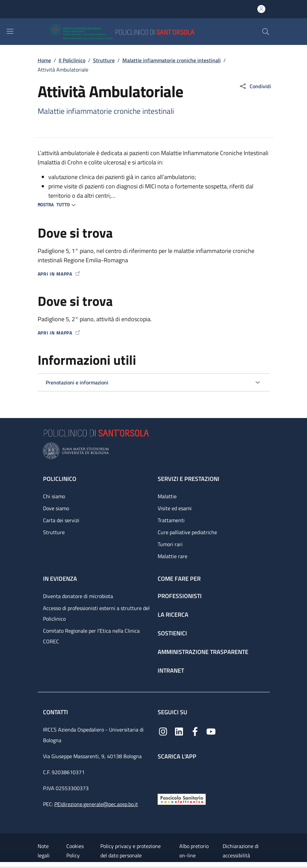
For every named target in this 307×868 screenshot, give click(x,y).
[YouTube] (211, 731)
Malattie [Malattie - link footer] (167, 496)
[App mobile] (163, 775)
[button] (266, 32)
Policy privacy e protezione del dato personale (130, 851)
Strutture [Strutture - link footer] (54, 532)
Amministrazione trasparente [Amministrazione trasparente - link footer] (203, 652)
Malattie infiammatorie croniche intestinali (171, 60)
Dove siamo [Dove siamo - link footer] (56, 508)
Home (44, 60)
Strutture (104, 60)
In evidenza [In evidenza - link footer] (60, 579)
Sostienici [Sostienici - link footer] (172, 633)
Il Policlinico (72, 60)
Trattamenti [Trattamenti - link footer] (171, 520)
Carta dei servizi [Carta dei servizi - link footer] (61, 520)
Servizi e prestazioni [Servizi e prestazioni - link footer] (188, 479)
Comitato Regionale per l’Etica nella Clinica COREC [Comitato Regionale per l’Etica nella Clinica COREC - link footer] (91, 636)
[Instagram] (163, 731)
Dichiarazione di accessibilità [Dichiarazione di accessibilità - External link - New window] (241, 851)
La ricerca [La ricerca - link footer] (173, 615)
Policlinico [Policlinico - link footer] (60, 479)
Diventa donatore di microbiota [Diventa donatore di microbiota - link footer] (78, 596)
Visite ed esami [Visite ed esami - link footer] (175, 508)
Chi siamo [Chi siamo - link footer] (54, 496)
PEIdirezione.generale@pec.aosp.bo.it (96, 804)
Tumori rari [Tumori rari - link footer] (170, 544)
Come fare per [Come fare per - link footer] (179, 579)
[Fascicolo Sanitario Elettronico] (182, 799)
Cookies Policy (75, 851)
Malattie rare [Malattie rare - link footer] (172, 556)
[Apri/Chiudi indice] (3, 865)
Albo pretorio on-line (194, 851)
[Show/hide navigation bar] (10, 31)
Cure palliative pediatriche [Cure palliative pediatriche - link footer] (187, 532)
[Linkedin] (179, 731)
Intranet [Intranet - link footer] (171, 670)
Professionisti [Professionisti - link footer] (180, 596)
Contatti (56, 712)
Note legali (44, 851)
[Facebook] (195, 731)
